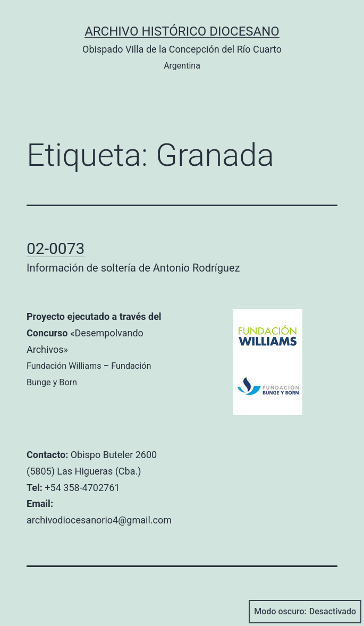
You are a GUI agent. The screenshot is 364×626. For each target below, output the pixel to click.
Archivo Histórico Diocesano (182, 31)
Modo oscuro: (305, 612)
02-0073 (56, 248)
